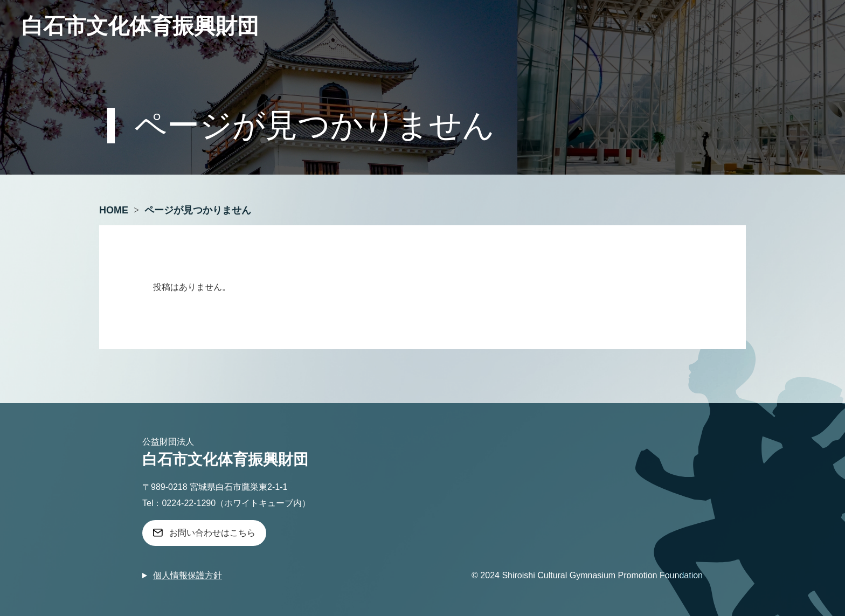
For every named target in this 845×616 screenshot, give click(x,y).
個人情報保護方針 (188, 575)
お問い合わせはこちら (212, 533)
